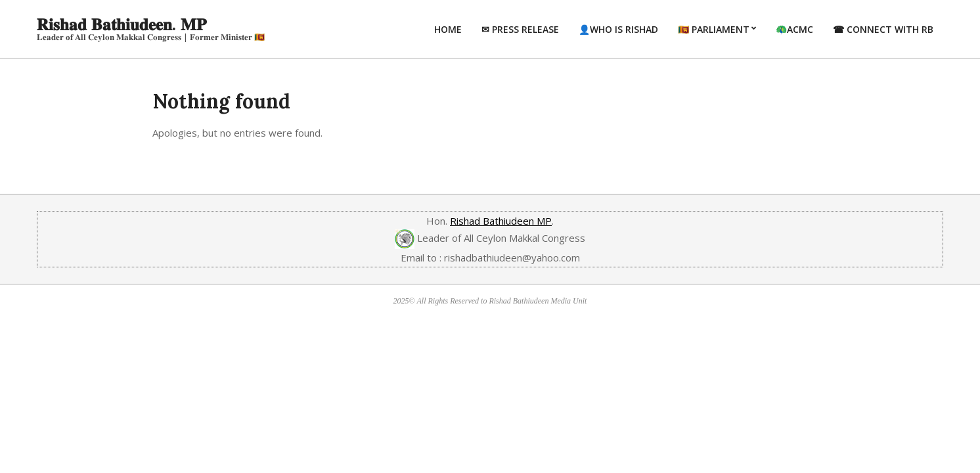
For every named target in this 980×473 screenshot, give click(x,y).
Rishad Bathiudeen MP (501, 221)
